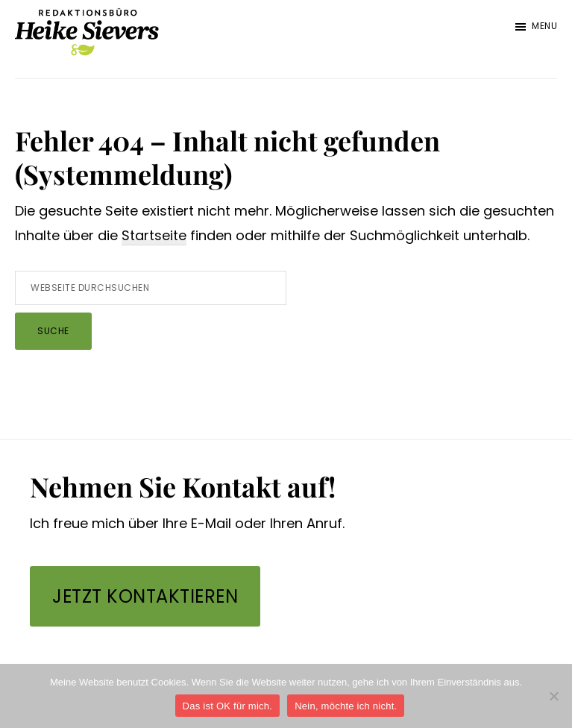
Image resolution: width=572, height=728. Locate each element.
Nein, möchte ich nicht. (346, 706)
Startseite (154, 235)
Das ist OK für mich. (228, 706)
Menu (544, 26)
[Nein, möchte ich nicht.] (553, 696)
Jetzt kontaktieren (145, 596)
